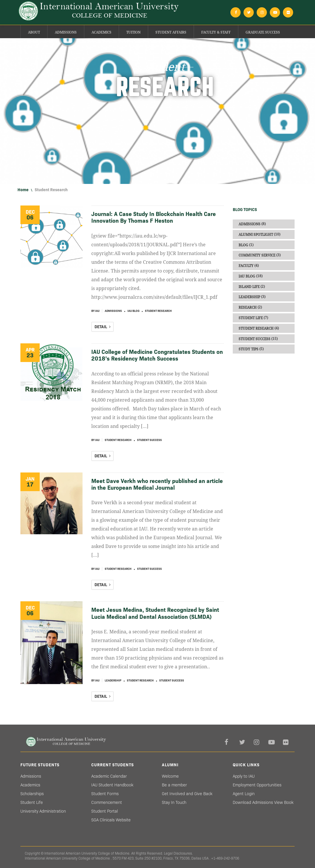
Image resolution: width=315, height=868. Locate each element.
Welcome (170, 776)
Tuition (133, 32)
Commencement (107, 802)
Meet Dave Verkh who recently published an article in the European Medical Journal (157, 484)
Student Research (158, 311)
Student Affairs (171, 32)
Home (23, 190)
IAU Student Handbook (112, 785)
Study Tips (249, 349)
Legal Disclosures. (178, 853)
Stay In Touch (174, 802)
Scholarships (32, 794)
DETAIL (103, 327)
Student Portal (105, 811)
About (34, 32)
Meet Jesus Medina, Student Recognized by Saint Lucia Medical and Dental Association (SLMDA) (155, 613)
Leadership (113, 680)
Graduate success (263, 32)
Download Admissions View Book (263, 802)
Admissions (66, 32)
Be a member (174, 785)
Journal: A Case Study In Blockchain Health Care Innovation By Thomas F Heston (154, 217)
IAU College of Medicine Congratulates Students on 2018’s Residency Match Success (157, 355)
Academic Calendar (109, 776)
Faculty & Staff (216, 32)
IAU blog (133, 311)
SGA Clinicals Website (111, 820)
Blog (243, 245)
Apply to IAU (244, 776)
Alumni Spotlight (256, 235)
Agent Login (244, 794)
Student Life (251, 318)
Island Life (249, 287)
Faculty (246, 266)
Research (248, 308)
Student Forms (105, 794)
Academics (101, 32)
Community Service (257, 255)
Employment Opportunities (257, 785)
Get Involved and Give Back (187, 794)
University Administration (43, 811)
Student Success (149, 440)
